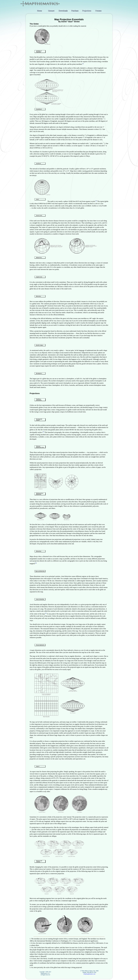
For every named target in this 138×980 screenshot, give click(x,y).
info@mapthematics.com (89, 974)
